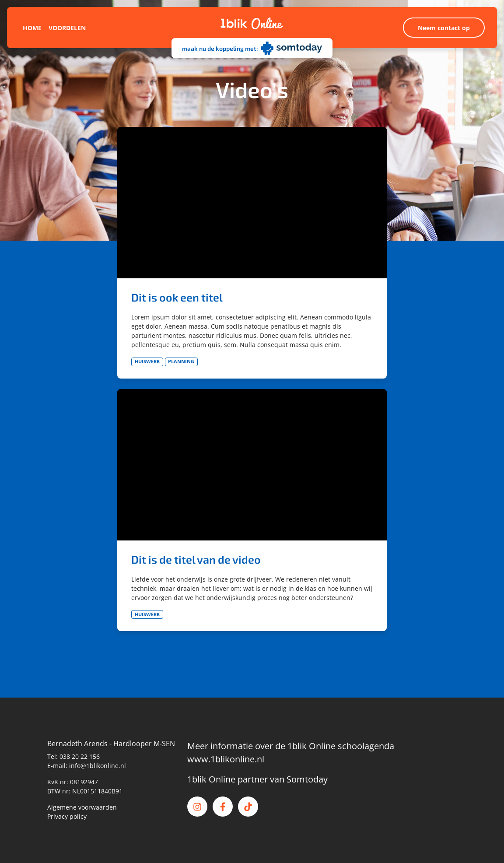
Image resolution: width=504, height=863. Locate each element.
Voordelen (67, 28)
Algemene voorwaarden (82, 807)
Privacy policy (67, 816)
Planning (181, 361)
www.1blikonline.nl (226, 759)
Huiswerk (147, 361)
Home (32, 28)
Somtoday (307, 779)
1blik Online (211, 779)
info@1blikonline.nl (98, 766)
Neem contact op (444, 28)
